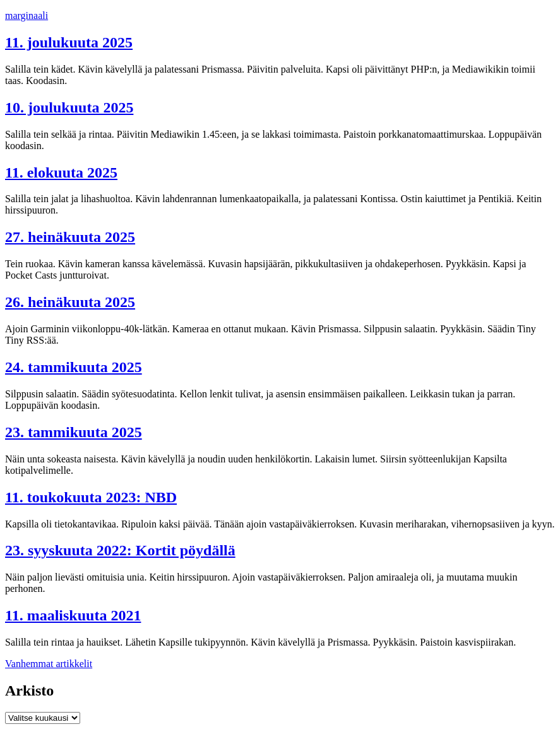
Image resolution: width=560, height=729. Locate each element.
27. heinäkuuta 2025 (70, 237)
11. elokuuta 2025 (61, 172)
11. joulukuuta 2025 (69, 42)
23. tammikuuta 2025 (74, 432)
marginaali (27, 15)
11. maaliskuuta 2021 (73, 615)
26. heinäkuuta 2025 (70, 302)
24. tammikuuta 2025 (74, 367)
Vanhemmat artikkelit (49, 664)
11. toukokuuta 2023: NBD (91, 497)
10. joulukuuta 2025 (69, 107)
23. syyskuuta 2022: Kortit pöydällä (120, 550)
